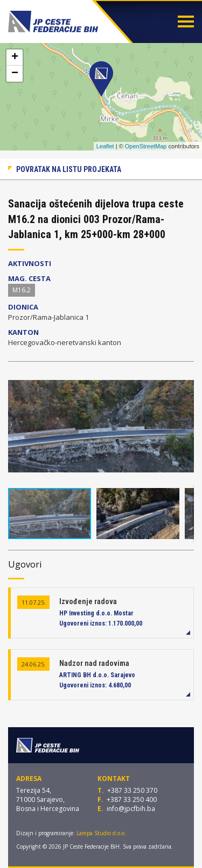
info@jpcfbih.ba (131, 809)
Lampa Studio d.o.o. (101, 833)
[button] (184, 379)
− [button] (15, 74)
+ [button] (15, 58)
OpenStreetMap (146, 146)
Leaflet (105, 146)
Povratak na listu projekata (69, 169)
